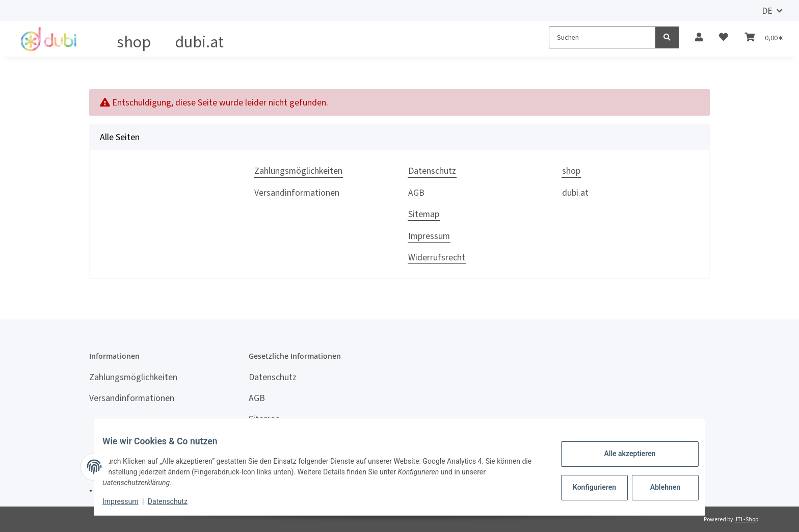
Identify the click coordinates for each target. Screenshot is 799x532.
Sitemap (424, 214)
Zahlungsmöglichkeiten (298, 171)
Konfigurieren (587, 487)
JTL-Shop (746, 519)
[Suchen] (602, 37)
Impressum (429, 236)
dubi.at (199, 42)
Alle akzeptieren (621, 454)
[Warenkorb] (764, 37)
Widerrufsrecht (437, 257)
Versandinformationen (297, 193)
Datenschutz (432, 171)
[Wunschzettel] (724, 37)
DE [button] (767, 11)
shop (134, 42)
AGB (416, 193)
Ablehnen (657, 487)
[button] (699, 37)
